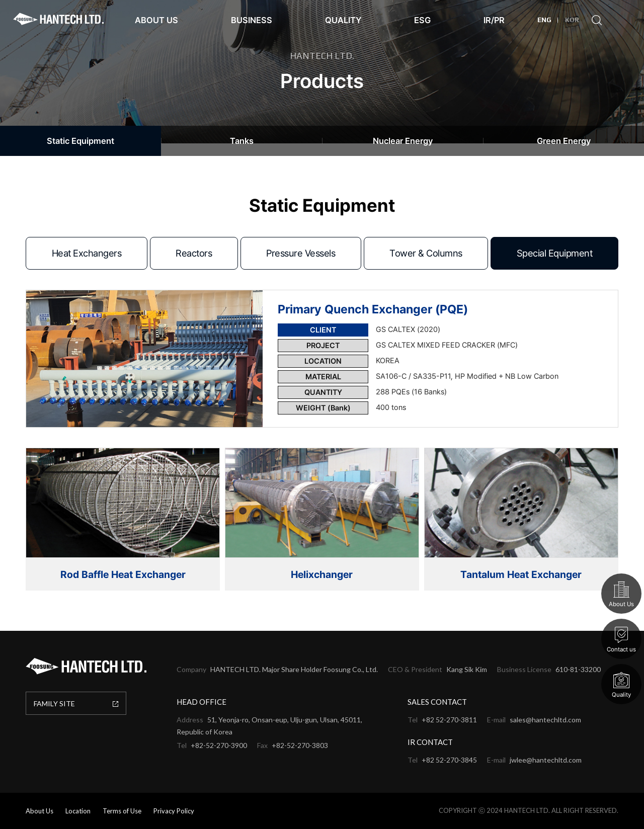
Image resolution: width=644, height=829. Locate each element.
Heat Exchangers (87, 253)
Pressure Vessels (301, 253)
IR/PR (494, 20)
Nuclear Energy (403, 141)
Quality (343, 20)
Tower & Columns (426, 253)
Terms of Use (122, 811)
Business (252, 20)
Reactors (194, 253)
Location (78, 811)
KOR (572, 20)
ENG (544, 20)
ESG (422, 20)
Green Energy (564, 141)
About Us (156, 20)
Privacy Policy (174, 811)
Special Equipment (555, 253)
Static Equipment (80, 141)
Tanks (242, 141)
